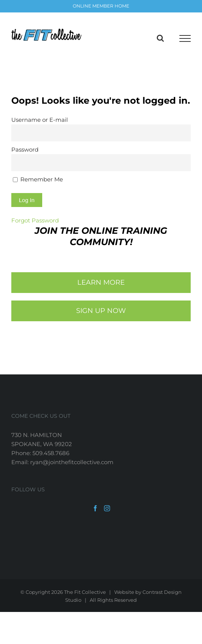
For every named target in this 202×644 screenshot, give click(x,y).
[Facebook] (95, 508)
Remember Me (38, 179)
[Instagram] (107, 508)
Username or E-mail (40, 120)
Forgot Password (35, 220)
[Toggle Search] (160, 38)
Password (25, 149)
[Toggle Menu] (185, 38)
